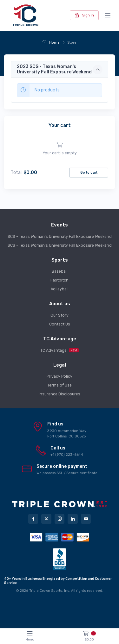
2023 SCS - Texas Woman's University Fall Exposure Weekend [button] (54, 69)
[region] (60, 149)
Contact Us (60, 324)
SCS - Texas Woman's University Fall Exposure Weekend (60, 237)
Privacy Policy (60, 376)
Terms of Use (60, 385)
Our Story (60, 315)
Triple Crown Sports (46, 591)
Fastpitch (60, 280)
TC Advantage (60, 350)
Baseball (60, 271)
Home (51, 42)
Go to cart (89, 172)
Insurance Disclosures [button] (60, 394)
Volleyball (60, 289)
